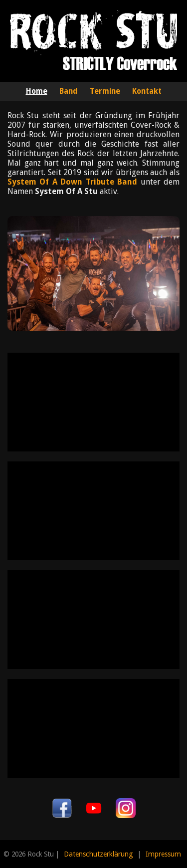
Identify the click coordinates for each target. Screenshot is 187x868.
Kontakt (147, 91)
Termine (105, 91)
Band (69, 91)
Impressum (163, 854)
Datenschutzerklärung (98, 854)
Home (37, 91)
